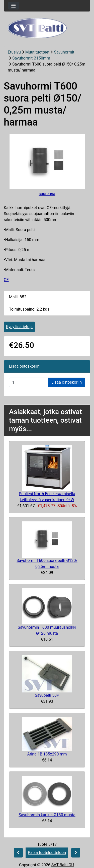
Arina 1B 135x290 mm (47, 754)
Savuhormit (64, 52)
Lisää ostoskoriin (67, 382)
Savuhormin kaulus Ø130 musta (47, 815)
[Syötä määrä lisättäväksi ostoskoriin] (29, 382)
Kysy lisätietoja (19, 327)
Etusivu (14, 52)
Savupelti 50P (47, 695)
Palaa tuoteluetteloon (47, 853)
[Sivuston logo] (47, 28)
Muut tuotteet (37, 52)
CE (6, 280)
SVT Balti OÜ (63, 865)
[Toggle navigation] (14, 6)
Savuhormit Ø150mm (31, 58)
